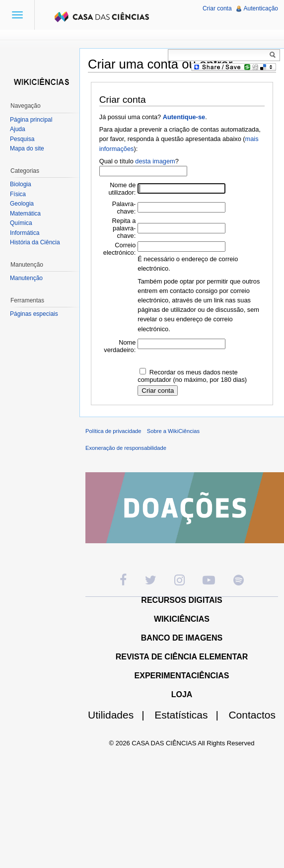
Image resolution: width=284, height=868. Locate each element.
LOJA (182, 694)
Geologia (22, 204)
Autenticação (261, 8)
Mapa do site (27, 148)
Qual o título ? (139, 161)
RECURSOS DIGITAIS (181, 600)
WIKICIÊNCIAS (182, 619)
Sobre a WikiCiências (173, 431)
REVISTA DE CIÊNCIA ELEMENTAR (182, 657)
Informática (25, 233)
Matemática (25, 214)
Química (21, 223)
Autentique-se (184, 117)
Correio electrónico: (119, 249)
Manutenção (26, 278)
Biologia (21, 184)
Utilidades (120, 715)
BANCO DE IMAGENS (182, 638)
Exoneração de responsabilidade (126, 448)
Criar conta (217, 8)
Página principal (31, 120)
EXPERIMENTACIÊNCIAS (182, 676)
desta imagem (155, 161)
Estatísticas (190, 715)
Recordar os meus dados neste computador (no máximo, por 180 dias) (192, 376)
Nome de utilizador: (122, 189)
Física (18, 194)
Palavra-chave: (124, 208)
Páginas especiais (34, 314)
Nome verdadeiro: (120, 346)
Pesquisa (22, 139)
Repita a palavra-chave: (124, 228)
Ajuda (18, 129)
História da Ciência (35, 242)
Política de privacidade (113, 431)
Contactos (252, 715)
